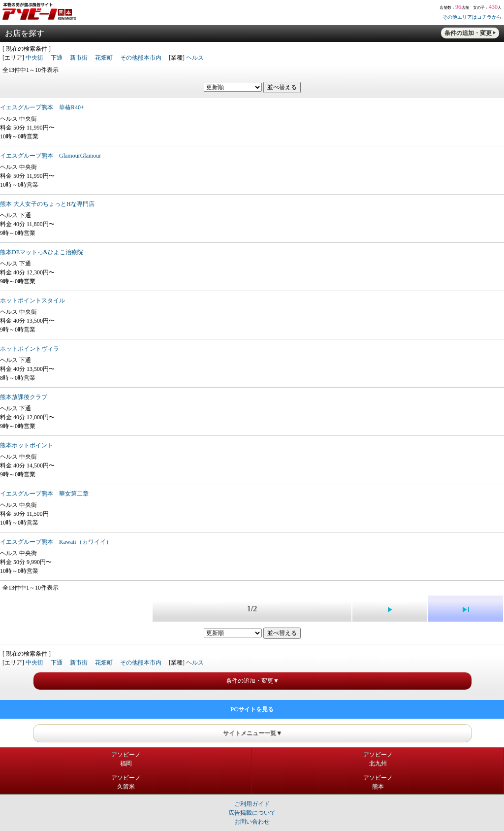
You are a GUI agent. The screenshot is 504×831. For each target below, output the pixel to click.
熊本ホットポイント (27, 445)
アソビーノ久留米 (126, 782)
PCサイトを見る (252, 709)
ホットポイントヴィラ (30, 349)
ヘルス (195, 58)
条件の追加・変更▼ (252, 681)
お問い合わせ (252, 822)
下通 (57, 58)
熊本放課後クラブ (24, 397)
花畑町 (104, 58)
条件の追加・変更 (468, 33)
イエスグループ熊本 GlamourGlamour (50, 156)
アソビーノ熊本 (378, 782)
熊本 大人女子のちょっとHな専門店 (47, 204)
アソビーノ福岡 (126, 759)
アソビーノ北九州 (378, 759)
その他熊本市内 (141, 58)
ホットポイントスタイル (32, 300)
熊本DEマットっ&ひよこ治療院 (42, 252)
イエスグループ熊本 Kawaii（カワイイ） (56, 542)
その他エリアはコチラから (472, 17)
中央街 (34, 58)
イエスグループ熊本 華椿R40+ (42, 107)
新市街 (79, 58)
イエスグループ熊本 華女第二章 (44, 494)
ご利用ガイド (252, 804)
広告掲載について (252, 813)
